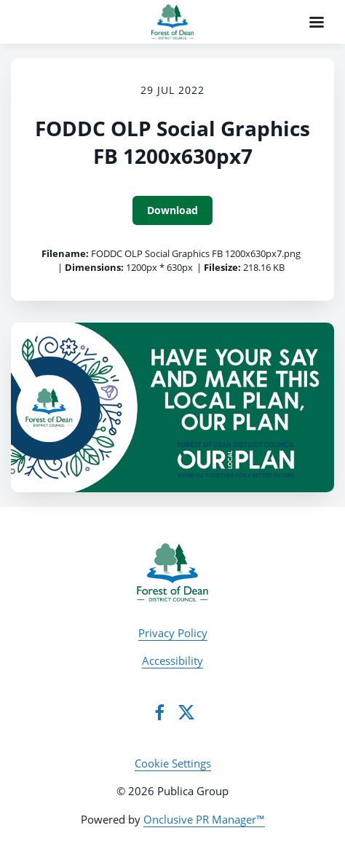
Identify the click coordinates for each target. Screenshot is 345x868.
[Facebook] (159, 712)
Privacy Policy (173, 633)
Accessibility (172, 660)
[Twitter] (186, 712)
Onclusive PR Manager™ (204, 819)
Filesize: (222, 267)
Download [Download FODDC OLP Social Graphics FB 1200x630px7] (172, 210)
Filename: (65, 253)
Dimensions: (94, 267)
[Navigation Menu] (317, 22)
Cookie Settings (173, 763)
